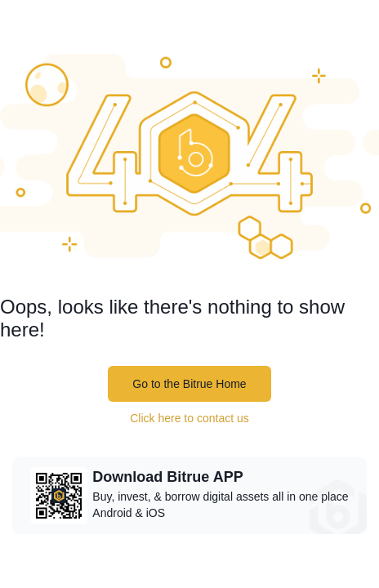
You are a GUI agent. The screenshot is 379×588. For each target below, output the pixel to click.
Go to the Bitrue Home (189, 384)
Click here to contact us (189, 418)
